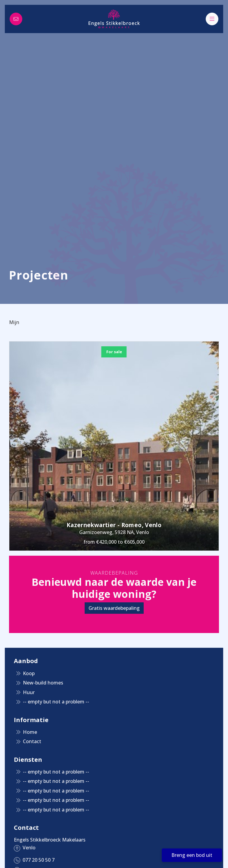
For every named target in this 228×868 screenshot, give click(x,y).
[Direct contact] (16, 19)
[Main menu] (212, 19)
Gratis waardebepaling (114, 608)
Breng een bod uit (192, 855)
